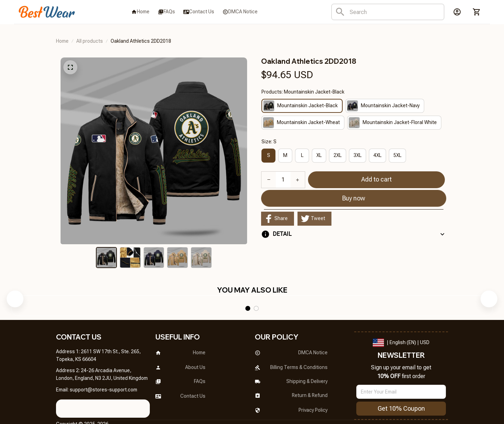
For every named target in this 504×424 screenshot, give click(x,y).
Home (62, 41)
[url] (103, 370)
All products (90, 41)
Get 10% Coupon (401, 388)
